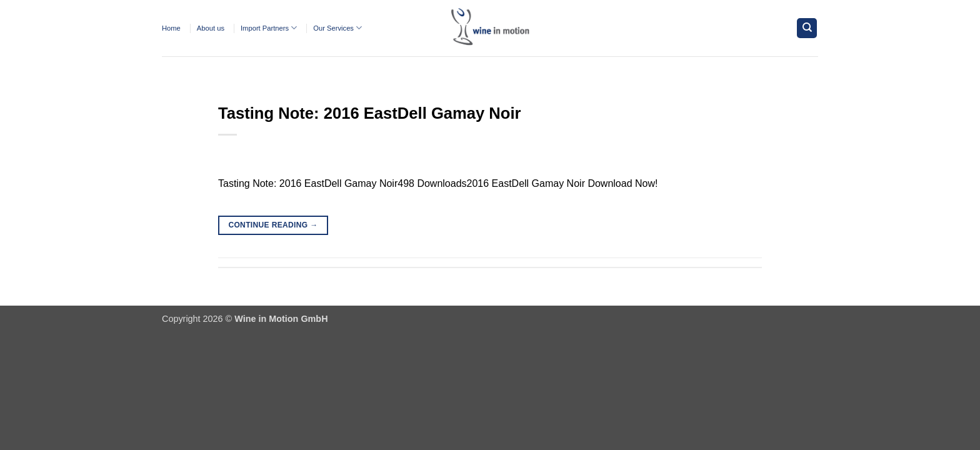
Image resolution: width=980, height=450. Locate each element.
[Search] (807, 28)
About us (211, 28)
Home (171, 28)
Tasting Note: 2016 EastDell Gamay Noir (370, 113)
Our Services (337, 28)
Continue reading (273, 225)
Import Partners (269, 28)
